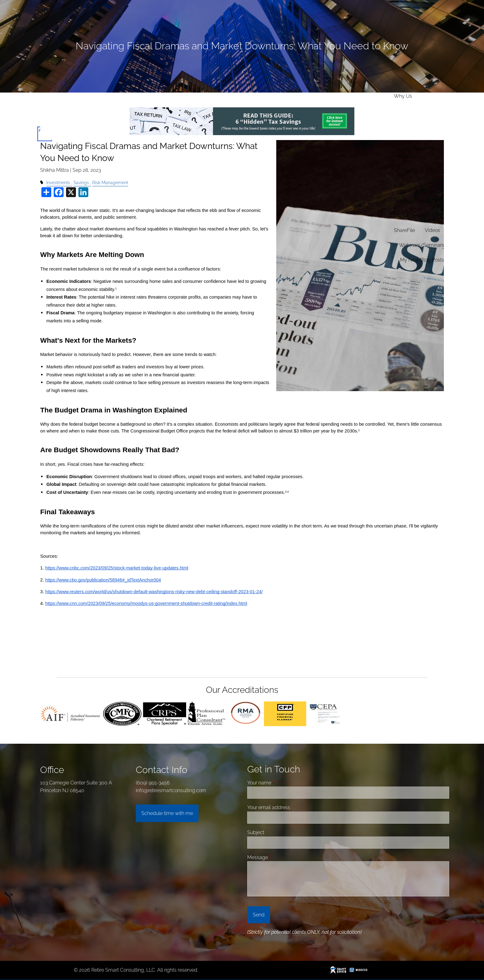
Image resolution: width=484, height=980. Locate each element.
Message (281, 857)
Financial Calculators (417, 201)
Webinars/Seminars (422, 245)
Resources (406, 186)
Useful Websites (412, 215)
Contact (435, 171)
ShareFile (404, 230)
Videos (432, 230)
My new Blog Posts (422, 260)
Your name (283, 783)
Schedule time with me (167, 813)
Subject (279, 832)
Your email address (292, 807)
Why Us (403, 96)
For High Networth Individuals (414, 153)
